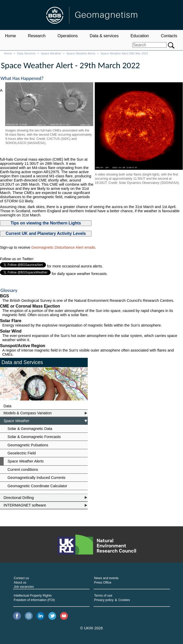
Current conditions (23, 470)
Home (10, 36)
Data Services (26, 53)
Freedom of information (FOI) (34, 600)
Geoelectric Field (22, 453)
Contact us (21, 578)
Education (140, 36)
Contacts (169, 36)
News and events (106, 578)
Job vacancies (24, 587)
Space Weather (51, 53)
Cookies (124, 600)
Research (37, 36)
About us (20, 583)
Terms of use (103, 596)
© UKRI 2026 (91, 628)
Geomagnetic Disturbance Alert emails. (64, 247)
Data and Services (22, 362)
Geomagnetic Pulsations (28, 445)
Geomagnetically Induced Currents (37, 478)
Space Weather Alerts (81, 53)
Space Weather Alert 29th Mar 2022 (124, 53)
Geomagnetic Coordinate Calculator (37, 486)
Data (7, 406)
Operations (67, 36)
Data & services (104, 36)
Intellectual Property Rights (33, 596)
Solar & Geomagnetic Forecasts (34, 437)
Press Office (103, 583)
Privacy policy (104, 600)
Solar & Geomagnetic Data (30, 429)
